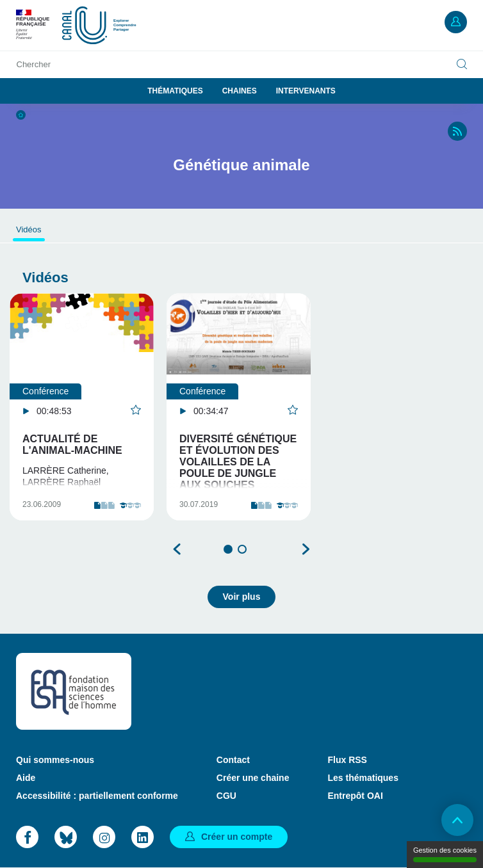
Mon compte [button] (456, 22)
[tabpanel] (82, 407)
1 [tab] (228, 549)
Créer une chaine (253, 778)
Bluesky (66, 837)
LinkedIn (143, 837)
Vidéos (29, 229)
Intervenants (306, 91)
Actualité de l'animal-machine (72, 445)
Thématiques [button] (175, 91)
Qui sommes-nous (55, 760)
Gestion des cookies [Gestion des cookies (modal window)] (445, 854)
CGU (226, 796)
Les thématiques (363, 778)
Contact (233, 760)
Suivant (306, 549)
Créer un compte (237, 837)
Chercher (34, 64)
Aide (26, 778)
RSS (457, 131)
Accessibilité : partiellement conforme (97, 796)
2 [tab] (242, 549)
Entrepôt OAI (355, 796)
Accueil (21, 115)
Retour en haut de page (457, 820)
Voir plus (242, 597)
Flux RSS (347, 760)
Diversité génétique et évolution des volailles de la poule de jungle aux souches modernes (238, 468)
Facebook (27, 837)
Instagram (104, 837)
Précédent (177, 549)
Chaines (240, 91)
